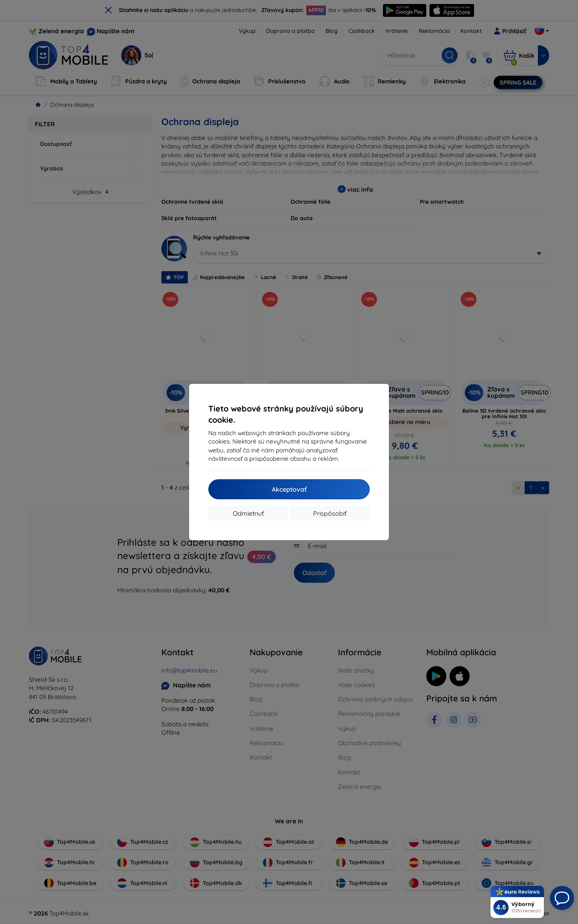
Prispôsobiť (330, 513)
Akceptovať (289, 489)
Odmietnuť (248, 513)
